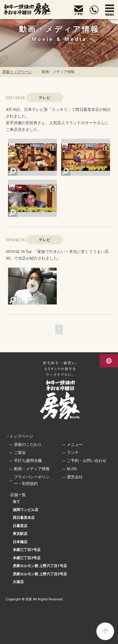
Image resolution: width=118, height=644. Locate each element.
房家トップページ (17, 72)
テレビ (45, 98)
